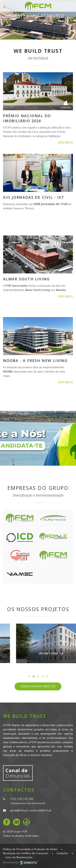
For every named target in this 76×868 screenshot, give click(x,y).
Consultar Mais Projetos (38, 686)
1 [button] (29, 676)
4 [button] (43, 676)
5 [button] (47, 676)
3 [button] (38, 676)
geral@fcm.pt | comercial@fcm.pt (31, 810)
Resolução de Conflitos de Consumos (26, 853)
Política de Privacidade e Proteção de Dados (30, 849)
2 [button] (34, 676)
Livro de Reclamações (19, 857)
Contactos (62, 853)
